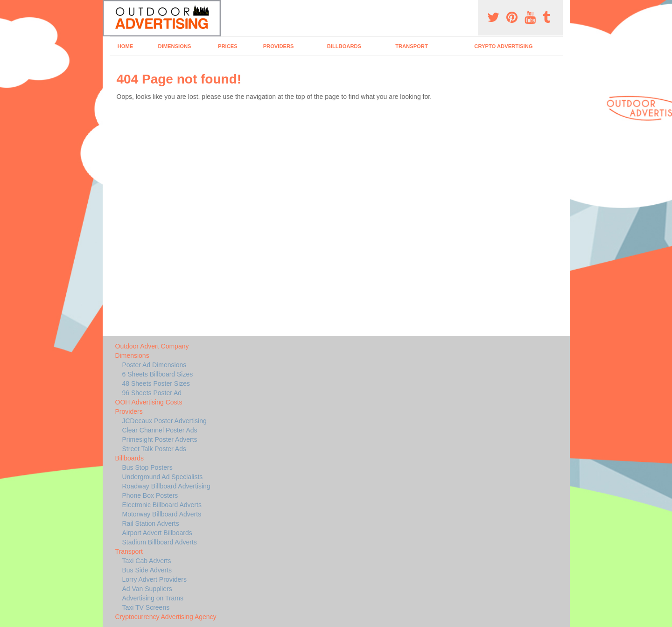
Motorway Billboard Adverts (162, 514)
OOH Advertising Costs (149, 402)
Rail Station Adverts (151, 523)
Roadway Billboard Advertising (166, 486)
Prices (228, 46)
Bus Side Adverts (147, 570)
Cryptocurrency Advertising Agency (166, 617)
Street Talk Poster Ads (154, 449)
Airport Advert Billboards (157, 533)
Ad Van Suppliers (147, 589)
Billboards (344, 46)
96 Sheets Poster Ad (152, 393)
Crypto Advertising (503, 46)
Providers (279, 46)
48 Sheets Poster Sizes (156, 383)
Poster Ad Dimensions (154, 365)
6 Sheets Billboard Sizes (158, 374)
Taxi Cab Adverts (147, 561)
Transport (412, 46)
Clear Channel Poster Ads (160, 430)
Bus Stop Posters (147, 467)
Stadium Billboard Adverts (160, 542)
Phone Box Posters (150, 495)
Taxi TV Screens (146, 607)
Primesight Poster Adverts (160, 439)
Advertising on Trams (153, 598)
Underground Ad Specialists (163, 477)
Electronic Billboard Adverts (162, 505)
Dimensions (175, 46)
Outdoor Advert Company (152, 346)
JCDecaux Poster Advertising (164, 421)
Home (126, 46)
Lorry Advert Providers (155, 579)
